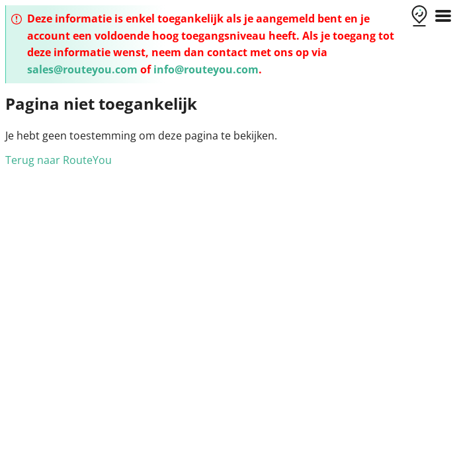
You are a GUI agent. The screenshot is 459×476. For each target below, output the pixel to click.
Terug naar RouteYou (59, 160)
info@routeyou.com (206, 69)
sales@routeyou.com (82, 69)
